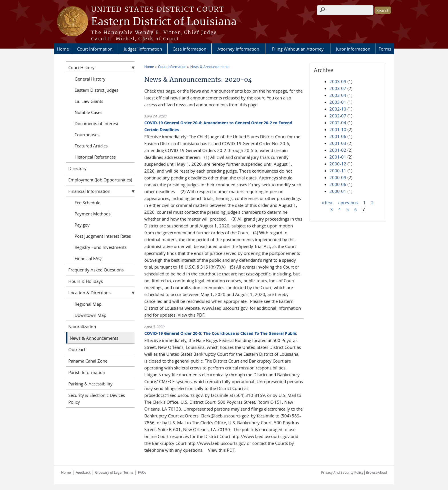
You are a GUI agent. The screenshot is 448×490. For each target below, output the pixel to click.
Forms (385, 49)
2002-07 (338, 116)
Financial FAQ (88, 258)
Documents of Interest (96, 123)
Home (63, 49)
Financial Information (89, 191)
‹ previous (348, 202)
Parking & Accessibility (90, 384)
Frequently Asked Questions (96, 270)
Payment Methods (93, 214)
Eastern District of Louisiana (164, 22)
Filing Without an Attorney (298, 49)
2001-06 (338, 136)
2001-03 (338, 143)
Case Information (189, 49)
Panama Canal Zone (88, 361)
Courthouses (87, 135)
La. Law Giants (89, 101)
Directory (77, 168)
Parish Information (87, 372)
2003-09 (338, 81)
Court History (81, 67)
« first (327, 202)
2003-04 (338, 95)
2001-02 (338, 150)
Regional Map (88, 304)
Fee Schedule (87, 203)
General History (90, 79)
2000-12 (338, 164)
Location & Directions (89, 293)
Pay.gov (82, 225)
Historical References (95, 157)
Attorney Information (238, 49)
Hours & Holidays (86, 281)
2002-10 (338, 109)
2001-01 (338, 157)
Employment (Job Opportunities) (100, 180)
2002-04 (338, 123)
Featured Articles (91, 146)
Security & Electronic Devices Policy (97, 399)
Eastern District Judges (96, 90)
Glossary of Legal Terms (114, 472)
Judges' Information (143, 49)
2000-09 (338, 177)
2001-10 (338, 129)
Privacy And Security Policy (342, 472)
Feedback (83, 472)
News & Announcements (210, 67)
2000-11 (338, 171)
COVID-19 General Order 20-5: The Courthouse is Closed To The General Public (221, 333)
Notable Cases (88, 112)
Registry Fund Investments (101, 247)
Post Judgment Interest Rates (103, 236)
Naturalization (82, 327)
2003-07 (338, 88)
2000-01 (338, 191)
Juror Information (353, 49)
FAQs (142, 472)
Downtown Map (90, 315)
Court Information (95, 49)
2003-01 (338, 102)
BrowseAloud (376, 472)
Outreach (77, 349)
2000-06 (338, 184)
